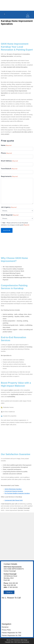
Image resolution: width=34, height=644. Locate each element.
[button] (5, 14)
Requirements (9, 176)
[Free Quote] (28, 13)
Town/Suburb (9, 169)
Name (6, 145)
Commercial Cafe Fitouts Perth (14, 500)
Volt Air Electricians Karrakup (13, 489)
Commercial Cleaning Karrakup (14, 491)
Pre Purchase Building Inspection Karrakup (17, 493)
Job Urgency (9, 207)
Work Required (10, 215)
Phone (6, 153)
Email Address (9, 161)
